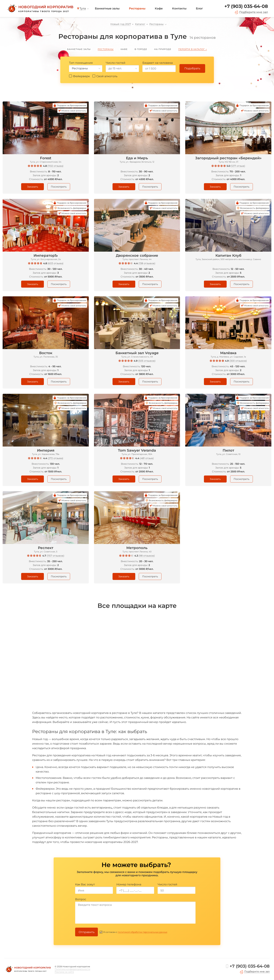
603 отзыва (55, 263)
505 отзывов (147, 361)
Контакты (179, 8)
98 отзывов (147, 556)
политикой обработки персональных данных (143, 932)
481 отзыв (147, 458)
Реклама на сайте (64, 972)
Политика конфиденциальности (72, 969)
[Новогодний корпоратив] (40, 9)
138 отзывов (147, 263)
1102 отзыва (55, 166)
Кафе (159, 8)
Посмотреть (59, 187)
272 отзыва (55, 458)
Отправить (87, 932)
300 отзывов (238, 361)
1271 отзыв (238, 166)
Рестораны (137, 8)
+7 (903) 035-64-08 (246, 6)
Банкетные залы (107, 8)
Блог (199, 8)
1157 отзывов (55, 556)
